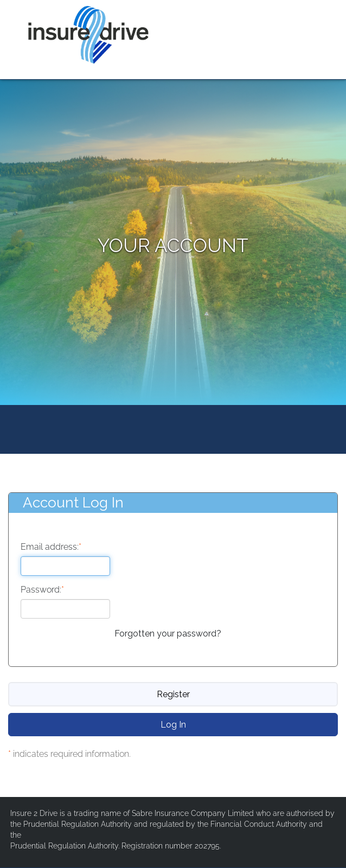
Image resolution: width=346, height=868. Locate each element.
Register (173, 694)
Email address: (51, 547)
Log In (173, 725)
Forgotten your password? (168, 634)
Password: (42, 590)
